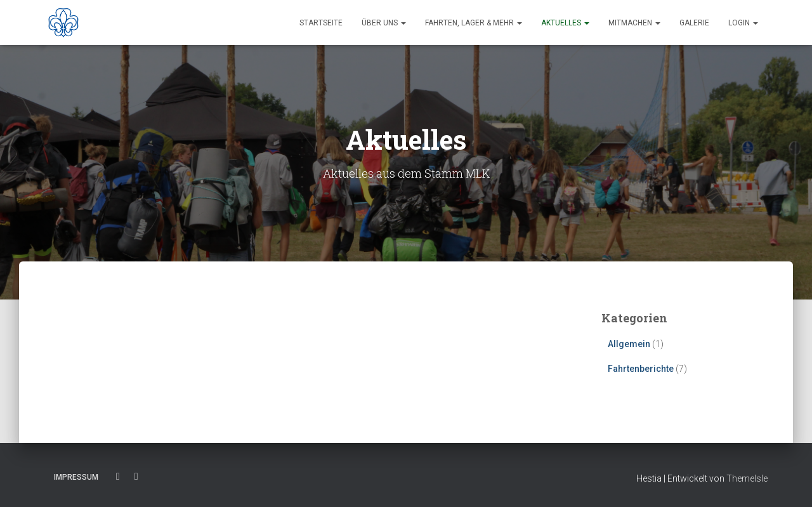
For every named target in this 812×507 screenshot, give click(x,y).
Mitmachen (634, 23)
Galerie (694, 23)
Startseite (321, 23)
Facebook (118, 477)
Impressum (76, 477)
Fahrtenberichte (641, 369)
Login (743, 23)
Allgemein (629, 344)
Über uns (384, 23)
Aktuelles (565, 23)
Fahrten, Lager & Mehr (474, 23)
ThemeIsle (747, 478)
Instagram (136, 477)
